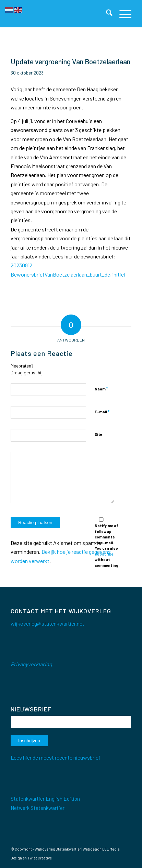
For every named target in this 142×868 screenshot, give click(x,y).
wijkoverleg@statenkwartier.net (48, 623)
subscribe (104, 554)
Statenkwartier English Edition (45, 799)
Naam (101, 389)
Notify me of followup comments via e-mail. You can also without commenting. (107, 542)
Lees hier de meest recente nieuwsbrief (56, 757)
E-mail (102, 412)
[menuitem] (106, 14)
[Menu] (122, 14)
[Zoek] (106, 14)
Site (98, 434)
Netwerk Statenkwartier (38, 808)
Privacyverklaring (31, 664)
